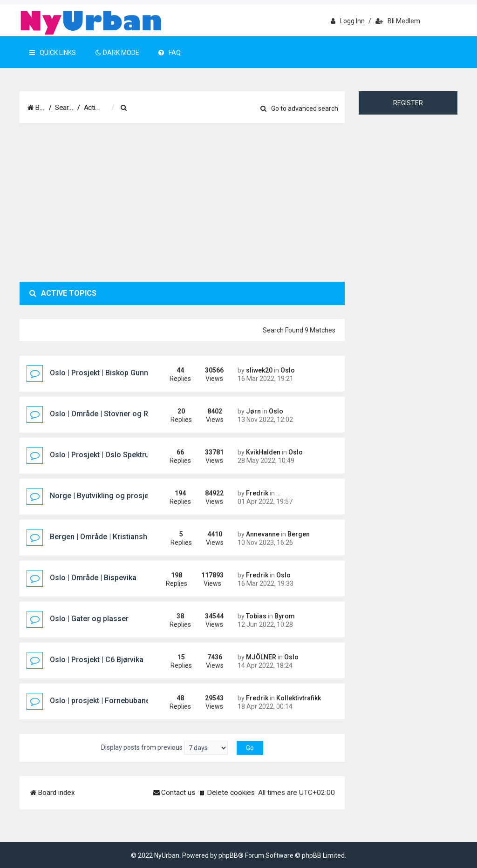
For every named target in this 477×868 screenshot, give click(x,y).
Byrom (285, 616)
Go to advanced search (299, 108)
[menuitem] (171, 108)
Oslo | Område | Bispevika (93, 578)
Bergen (299, 534)
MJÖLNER (261, 657)
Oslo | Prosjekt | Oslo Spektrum (103, 455)
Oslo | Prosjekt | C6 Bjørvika (97, 660)
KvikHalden (263, 452)
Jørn (253, 411)
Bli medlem (398, 21)
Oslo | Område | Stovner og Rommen (112, 414)
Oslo (288, 370)
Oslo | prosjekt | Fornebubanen (102, 701)
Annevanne (263, 534)
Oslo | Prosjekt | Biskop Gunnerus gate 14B (123, 373)
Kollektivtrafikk (299, 698)
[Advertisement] (182, 203)
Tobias (256, 616)
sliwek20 (259, 370)
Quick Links (53, 53)
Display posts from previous (164, 748)
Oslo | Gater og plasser (89, 619)
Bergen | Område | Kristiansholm (105, 537)
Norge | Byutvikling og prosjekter (106, 496)
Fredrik (257, 493)
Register (408, 103)
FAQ (170, 53)
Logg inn (348, 21)
